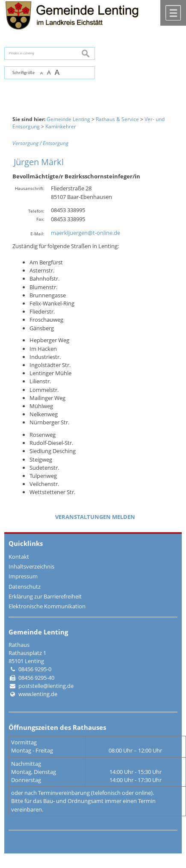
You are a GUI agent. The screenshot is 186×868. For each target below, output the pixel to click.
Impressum (23, 576)
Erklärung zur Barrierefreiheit (45, 596)
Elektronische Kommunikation (47, 606)
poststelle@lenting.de (46, 686)
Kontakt (19, 557)
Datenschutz (25, 587)
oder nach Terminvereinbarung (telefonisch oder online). (83, 793)
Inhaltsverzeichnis (31, 566)
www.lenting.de (38, 694)
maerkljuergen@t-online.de (86, 233)
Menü (173, 13)
